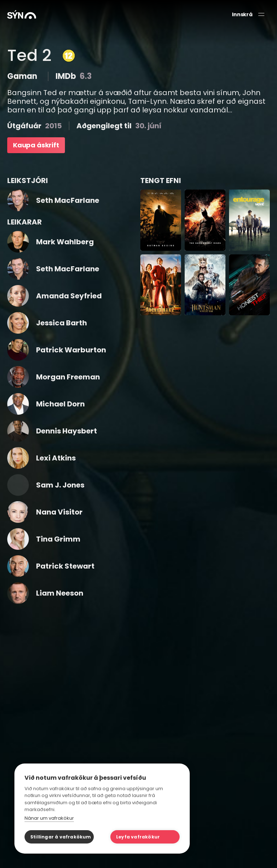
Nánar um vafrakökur (49, 818)
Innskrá (242, 15)
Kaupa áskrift (36, 145)
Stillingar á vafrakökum (61, 837)
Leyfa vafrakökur (138, 837)
